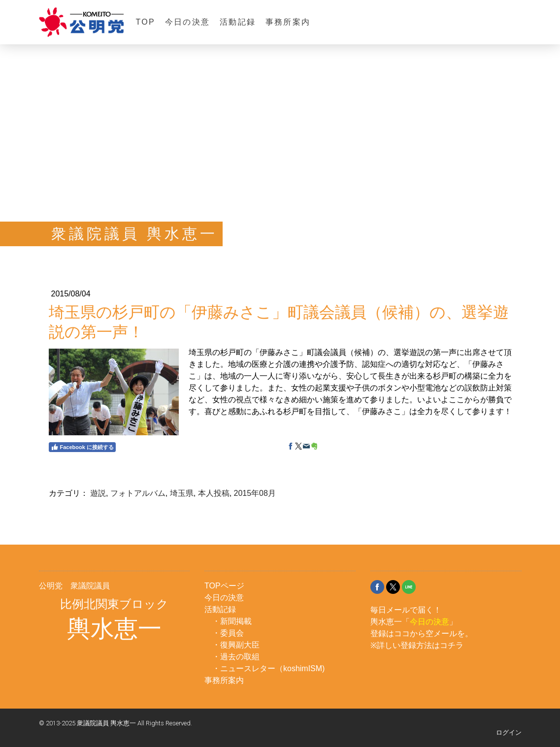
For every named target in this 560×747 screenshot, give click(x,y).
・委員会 (228, 633)
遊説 (98, 493)
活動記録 (238, 22)
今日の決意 (187, 22)
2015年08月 (255, 493)
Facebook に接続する (82, 447)
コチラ (452, 645)
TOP (146, 22)
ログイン (509, 732)
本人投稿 (214, 493)
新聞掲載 (236, 621)
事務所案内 (288, 22)
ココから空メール (426, 633)
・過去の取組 (236, 657)
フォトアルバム (138, 493)
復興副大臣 (240, 645)
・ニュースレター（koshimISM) (268, 668)
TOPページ (224, 586)
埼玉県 (182, 493)
